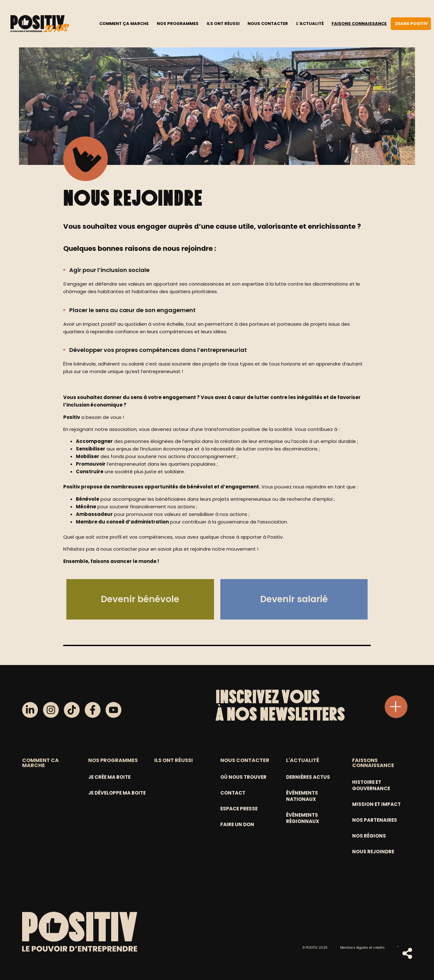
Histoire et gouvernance (371, 785)
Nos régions (369, 836)
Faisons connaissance (359, 23)
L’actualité (310, 23)
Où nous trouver (243, 777)
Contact (233, 793)
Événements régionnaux (303, 818)
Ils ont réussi (223, 23)
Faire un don (237, 824)
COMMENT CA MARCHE (40, 763)
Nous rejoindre (373, 852)
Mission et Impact (376, 804)
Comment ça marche (124, 23)
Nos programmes (178, 23)
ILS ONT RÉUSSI (174, 760)
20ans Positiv (411, 23)
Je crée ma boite (109, 777)
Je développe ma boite (117, 793)
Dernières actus (308, 777)
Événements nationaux (302, 796)
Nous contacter (268, 23)
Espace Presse (239, 809)
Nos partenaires (375, 820)
